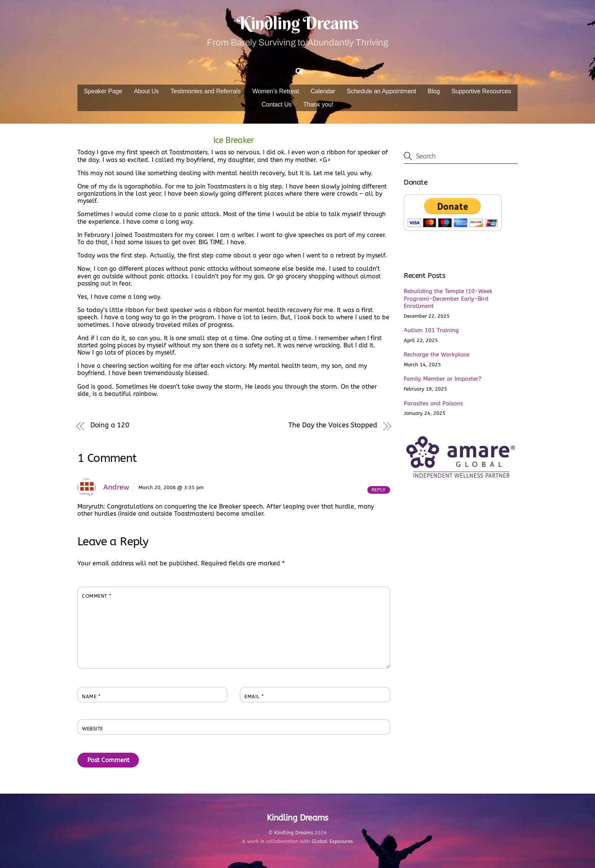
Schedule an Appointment (381, 91)
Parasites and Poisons (433, 403)
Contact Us (277, 104)
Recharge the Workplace (437, 355)
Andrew (116, 487)
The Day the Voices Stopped (333, 425)
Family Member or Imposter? (442, 379)
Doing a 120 (110, 425)
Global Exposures (332, 842)
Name (91, 697)
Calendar (323, 91)
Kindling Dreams (294, 833)
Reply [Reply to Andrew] (379, 490)
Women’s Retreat (276, 91)
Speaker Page (103, 91)
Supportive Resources (481, 91)
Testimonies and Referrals (205, 91)
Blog (434, 91)
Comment (97, 596)
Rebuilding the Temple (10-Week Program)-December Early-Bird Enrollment (448, 299)
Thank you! (318, 104)
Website (93, 729)
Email (254, 697)
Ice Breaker (234, 140)
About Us (146, 91)
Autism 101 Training (431, 331)
